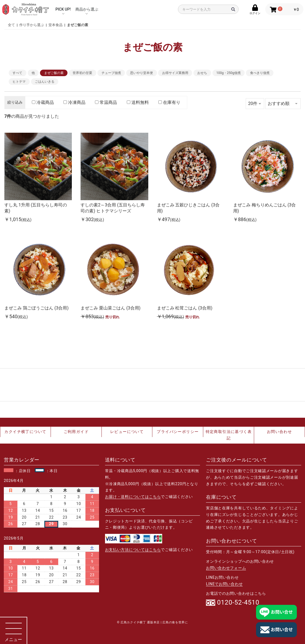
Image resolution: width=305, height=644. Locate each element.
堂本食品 (56, 25)
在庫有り (169, 102)
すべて (17, 73)
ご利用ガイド (76, 432)
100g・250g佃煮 (229, 73)
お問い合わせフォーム (226, 568)
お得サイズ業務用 (175, 73)
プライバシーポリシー (178, 432)
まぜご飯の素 (78, 25)
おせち (202, 73)
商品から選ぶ (87, 9)
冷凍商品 (74, 102)
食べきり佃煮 (260, 73)
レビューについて (127, 432)
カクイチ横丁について (25, 432)
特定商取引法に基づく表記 (229, 435)
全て (11, 25)
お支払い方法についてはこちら (133, 550)
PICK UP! (63, 9)
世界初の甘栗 (82, 73)
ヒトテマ (19, 82)
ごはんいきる (45, 82)
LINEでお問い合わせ (224, 584)
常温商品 (106, 102)
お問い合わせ (279, 432)
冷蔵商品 (43, 102)
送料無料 (138, 102)
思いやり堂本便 (141, 73)
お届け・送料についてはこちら (133, 497)
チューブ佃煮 (111, 73)
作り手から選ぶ (32, 25)
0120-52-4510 (238, 603)
